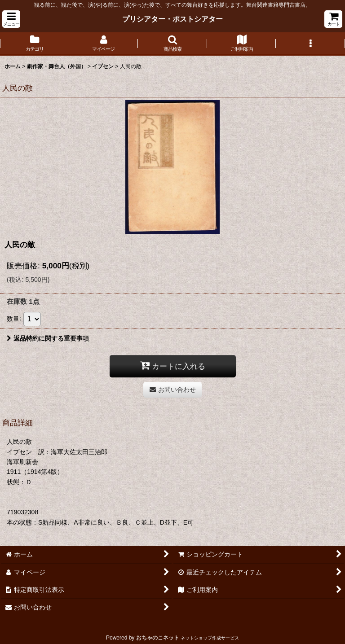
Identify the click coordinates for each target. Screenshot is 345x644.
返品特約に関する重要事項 (48, 338)
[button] (11, 19)
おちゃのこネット (158, 638)
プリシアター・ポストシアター (172, 19)
